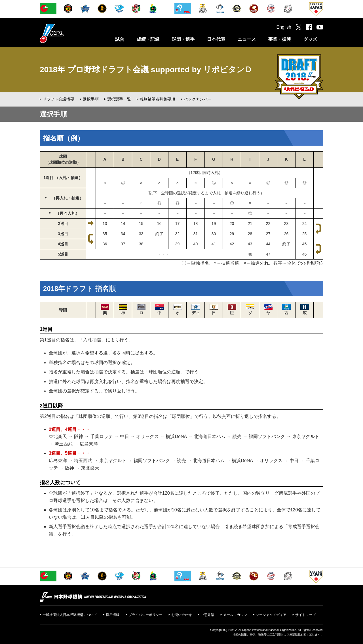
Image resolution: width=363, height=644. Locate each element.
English (284, 27)
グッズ (310, 39)
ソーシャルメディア (271, 615)
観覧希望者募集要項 (157, 99)
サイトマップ (305, 615)
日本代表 (216, 39)
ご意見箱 (207, 615)
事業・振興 (280, 39)
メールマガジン (235, 615)
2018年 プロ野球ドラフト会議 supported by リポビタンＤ (146, 70)
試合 (120, 39)
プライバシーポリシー (145, 615)
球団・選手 (183, 39)
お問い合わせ (181, 615)
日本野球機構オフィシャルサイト (66, 33)
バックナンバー (198, 99)
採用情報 (113, 615)
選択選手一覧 (119, 99)
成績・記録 (148, 39)
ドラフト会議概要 (58, 99)
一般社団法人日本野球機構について (70, 615)
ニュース (247, 39)
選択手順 (91, 99)
